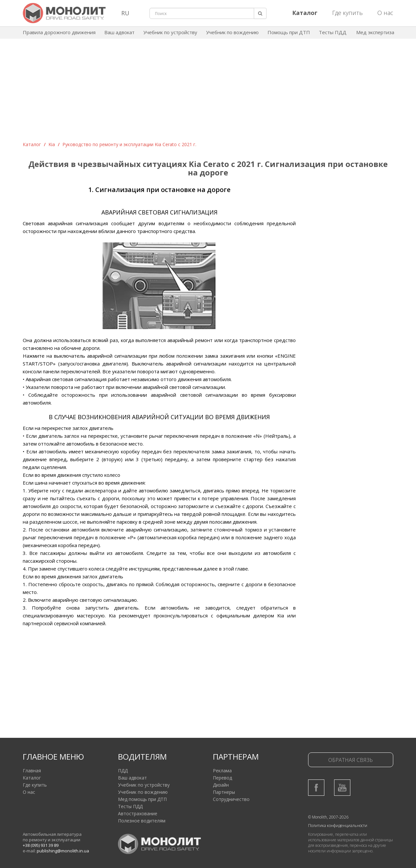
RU (125, 13)
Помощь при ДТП (289, 32)
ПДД (123, 771)
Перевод (222, 778)
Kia (52, 144)
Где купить (347, 13)
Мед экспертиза (375, 32)
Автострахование (138, 813)
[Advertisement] (208, 92)
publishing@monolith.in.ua (63, 851)
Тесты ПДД (333, 32)
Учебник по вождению (232, 32)
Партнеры (224, 792)
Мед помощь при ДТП (142, 799)
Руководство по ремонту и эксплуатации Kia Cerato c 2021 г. (129, 144)
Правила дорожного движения (59, 32)
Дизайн (221, 785)
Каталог (32, 144)
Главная (32, 771)
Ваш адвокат (119, 32)
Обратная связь (351, 760)
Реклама (222, 771)
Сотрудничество (231, 799)
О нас (385, 13)
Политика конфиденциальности (338, 826)
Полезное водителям (142, 821)
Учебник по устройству (170, 32)
